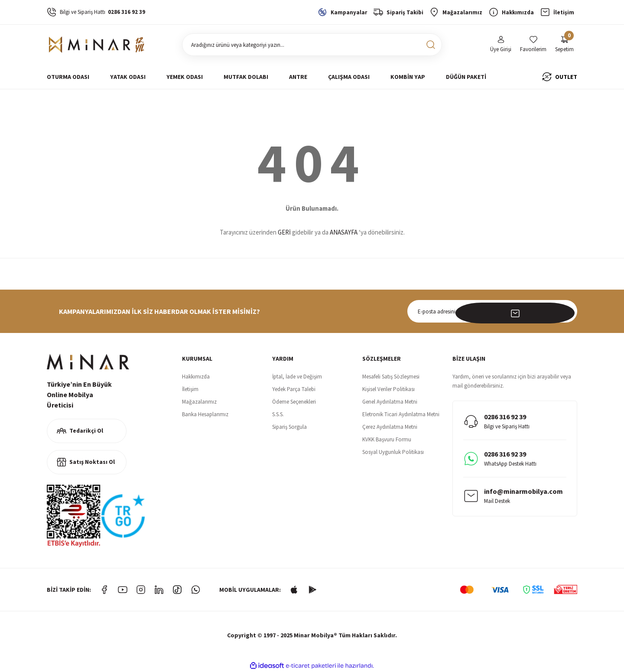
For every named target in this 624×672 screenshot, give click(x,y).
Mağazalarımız (199, 402)
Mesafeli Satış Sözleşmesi (391, 377)
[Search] (312, 45)
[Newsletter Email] (492, 311)
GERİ (284, 232)
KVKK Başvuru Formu (387, 439)
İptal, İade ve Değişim (297, 377)
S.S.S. (278, 414)
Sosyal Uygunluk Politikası (393, 452)
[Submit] (566, 311)
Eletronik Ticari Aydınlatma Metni (401, 414)
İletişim (190, 389)
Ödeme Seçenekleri (294, 402)
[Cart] (564, 45)
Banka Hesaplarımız (205, 414)
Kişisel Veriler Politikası (388, 389)
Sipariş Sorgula (289, 427)
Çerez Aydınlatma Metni (390, 427)
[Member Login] (501, 45)
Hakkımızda (196, 377)
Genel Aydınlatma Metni (390, 402)
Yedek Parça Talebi (294, 389)
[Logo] (97, 45)
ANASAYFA (344, 232)
